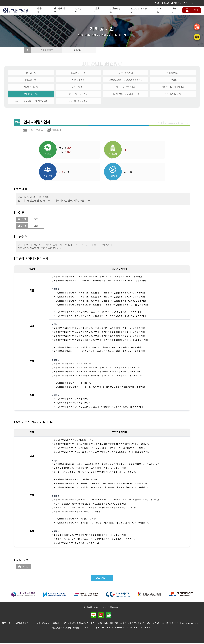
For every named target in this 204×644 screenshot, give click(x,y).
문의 (192, 10)
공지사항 (189, 3)
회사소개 (41, 10)
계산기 (175, 10)
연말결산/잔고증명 (139, 10)
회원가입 (176, 3)
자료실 (160, 10)
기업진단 (96, 10)
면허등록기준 (60, 10)
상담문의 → (102, 579)
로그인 (165, 3)
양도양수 (79, 10)
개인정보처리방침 (90, 608)
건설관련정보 (116, 10)
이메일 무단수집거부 (113, 608)
